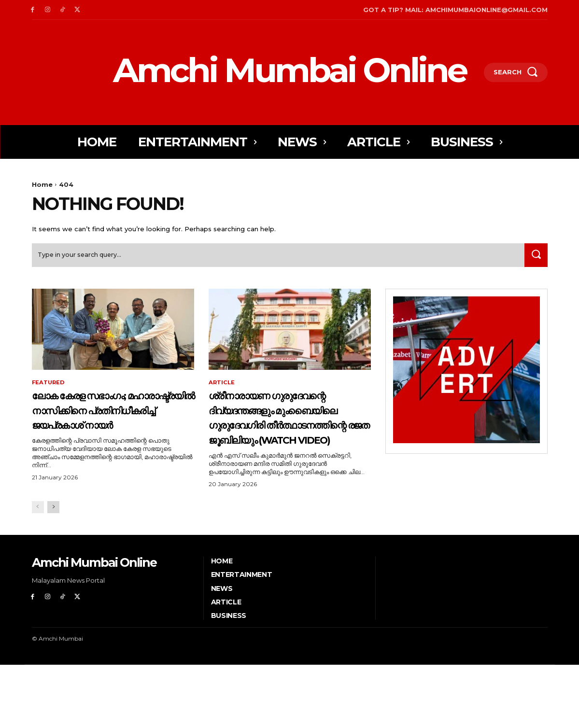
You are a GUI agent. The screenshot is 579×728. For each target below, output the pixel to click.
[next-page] (53, 571)
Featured (49, 386)
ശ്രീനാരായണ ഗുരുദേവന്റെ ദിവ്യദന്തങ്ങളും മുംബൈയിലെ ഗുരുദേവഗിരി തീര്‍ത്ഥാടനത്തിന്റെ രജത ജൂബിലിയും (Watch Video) (283, 450)
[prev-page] (38, 571)
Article (222, 386)
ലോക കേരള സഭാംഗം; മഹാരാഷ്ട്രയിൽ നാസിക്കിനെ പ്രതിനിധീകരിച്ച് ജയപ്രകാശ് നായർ (99, 428)
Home (42, 184)
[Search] (535, 258)
